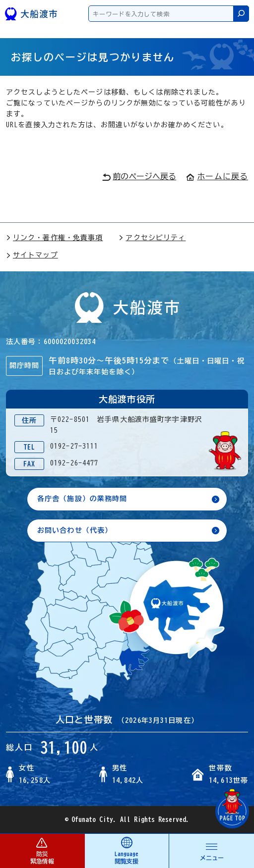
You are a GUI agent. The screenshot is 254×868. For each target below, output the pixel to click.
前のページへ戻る (139, 177)
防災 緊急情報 (42, 850)
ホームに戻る (217, 176)
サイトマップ (32, 255)
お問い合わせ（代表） (75, 530)
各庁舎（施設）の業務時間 (82, 499)
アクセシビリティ (152, 238)
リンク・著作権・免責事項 (54, 238)
